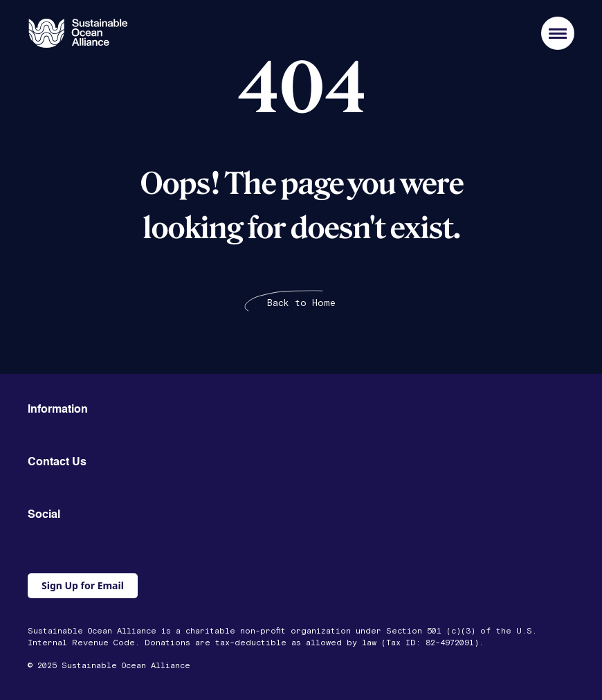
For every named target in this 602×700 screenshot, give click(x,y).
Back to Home (301, 303)
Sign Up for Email (83, 585)
